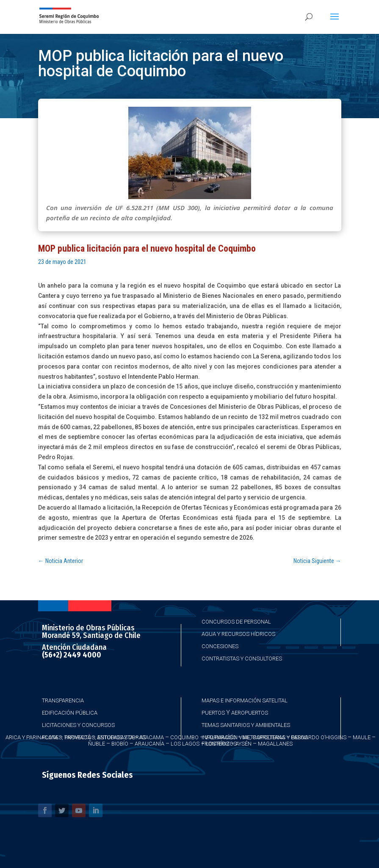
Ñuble (97, 744)
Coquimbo (184, 737)
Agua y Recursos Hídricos (238, 634)
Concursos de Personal (236, 622)
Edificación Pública (70, 713)
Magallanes (275, 744)
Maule (362, 737)
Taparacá (77, 737)
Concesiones (220, 646)
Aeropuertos (250, 713)
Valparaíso (221, 737)
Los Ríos (217, 744)
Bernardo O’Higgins (319, 737)
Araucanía (149, 744)
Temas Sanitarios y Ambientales (246, 725)
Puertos (213, 713)
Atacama (152, 737)
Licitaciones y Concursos (78, 725)
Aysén (243, 744)
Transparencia (63, 700)
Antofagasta (115, 737)
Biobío (120, 744)
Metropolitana (264, 737)
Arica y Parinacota (32, 737)
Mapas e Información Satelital (245, 700)
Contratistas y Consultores (242, 659)
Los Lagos (185, 744)
